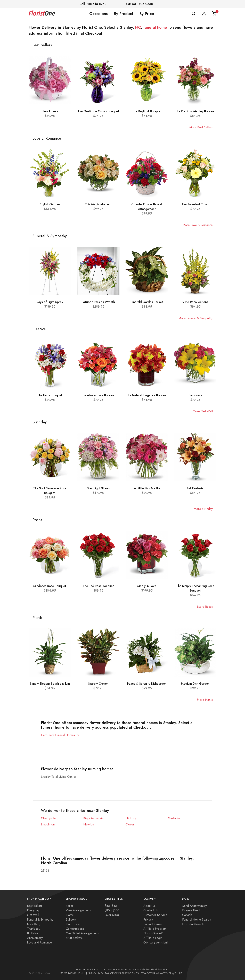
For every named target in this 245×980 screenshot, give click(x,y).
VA (145, 973)
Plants (70, 915)
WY (166, 973)
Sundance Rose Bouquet (50, 586)
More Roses (205, 607)
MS (62, 973)
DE (108, 969)
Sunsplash (195, 395)
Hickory (131, 818)
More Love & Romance (198, 225)
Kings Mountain (93, 818)
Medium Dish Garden (195, 684)
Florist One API (153, 933)
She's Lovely (50, 111)
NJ (86, 973)
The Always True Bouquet (98, 395)
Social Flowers (153, 924)
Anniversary (35, 938)
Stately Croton (98, 684)
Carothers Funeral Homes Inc (60, 735)
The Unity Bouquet (50, 395)
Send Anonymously (194, 906)
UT (141, 973)
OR (116, 973)
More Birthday (203, 509)
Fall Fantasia (195, 488)
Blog (171, 973)
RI (123, 973)
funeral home (155, 27)
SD (130, 973)
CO (96, 969)
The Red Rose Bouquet (98, 586)
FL (112, 969)
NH (82, 973)
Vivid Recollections (195, 302)
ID (125, 969)
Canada (187, 915)
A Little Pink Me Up (147, 488)
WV (162, 973)
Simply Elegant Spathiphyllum (50, 684)
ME (152, 969)
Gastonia (174, 818)
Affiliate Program (155, 929)
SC (126, 973)
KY (136, 969)
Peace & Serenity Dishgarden (147, 684)
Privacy (148, 919)
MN (160, 969)
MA (144, 969)
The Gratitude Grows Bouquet (98, 111)
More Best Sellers (201, 127)
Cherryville (48, 818)
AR (84, 969)
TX (138, 973)
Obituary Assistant (156, 942)
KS (133, 969)
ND (74, 973)
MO (165, 969)
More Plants (205, 700)
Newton (89, 824)
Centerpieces (75, 929)
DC (104, 969)
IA (122, 969)
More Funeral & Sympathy (196, 318)
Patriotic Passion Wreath (98, 302)
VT (149, 973)
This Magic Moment (98, 204)
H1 (181, 973)
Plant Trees (73, 924)
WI (157, 973)
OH (103, 973)
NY (98, 973)
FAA (107, 973)
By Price (147, 14)
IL (127, 969)
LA (140, 969)
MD (148, 969)
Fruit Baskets (74, 938)
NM (90, 973)
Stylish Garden (50, 204)
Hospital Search (193, 924)
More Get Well (203, 411)
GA (115, 969)
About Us (149, 906)
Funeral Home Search (197, 919)
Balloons (71, 919)
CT (100, 969)
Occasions (99, 14)
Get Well (33, 915)
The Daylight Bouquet (147, 111)
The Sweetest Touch (195, 204)
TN (134, 973)
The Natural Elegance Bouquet (147, 395)
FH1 (177, 973)
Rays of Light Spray (50, 302)
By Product (124, 14)
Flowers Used (191, 910)
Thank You (34, 929)
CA (92, 969)
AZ (88, 969)
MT (66, 973)
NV (94, 973)
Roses (70, 906)
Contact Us (151, 910)
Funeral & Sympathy (40, 919)
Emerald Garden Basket (147, 302)
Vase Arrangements (79, 910)
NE (78, 973)
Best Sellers (35, 906)
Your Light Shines (98, 488)
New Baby (34, 924)
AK (77, 969)
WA (153, 973)
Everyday (33, 910)
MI (156, 969)
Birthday (32, 933)
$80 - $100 (112, 910)
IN (130, 969)
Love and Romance (39, 942)
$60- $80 (111, 906)
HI (119, 969)
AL (80, 969)
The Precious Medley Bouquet (195, 111)
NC (138, 27)
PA (120, 973)
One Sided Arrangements (83, 933)
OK (112, 973)
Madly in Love (147, 586)
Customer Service (155, 915)
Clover (130, 824)
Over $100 (112, 915)
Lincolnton (48, 824)
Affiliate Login (153, 938)
